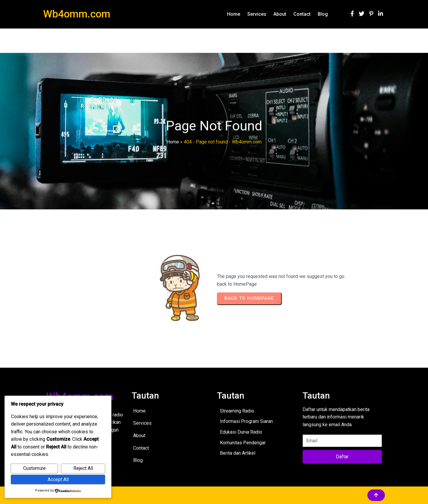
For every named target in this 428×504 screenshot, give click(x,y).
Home (173, 142)
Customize (34, 468)
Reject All (83, 468)
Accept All (58, 479)
